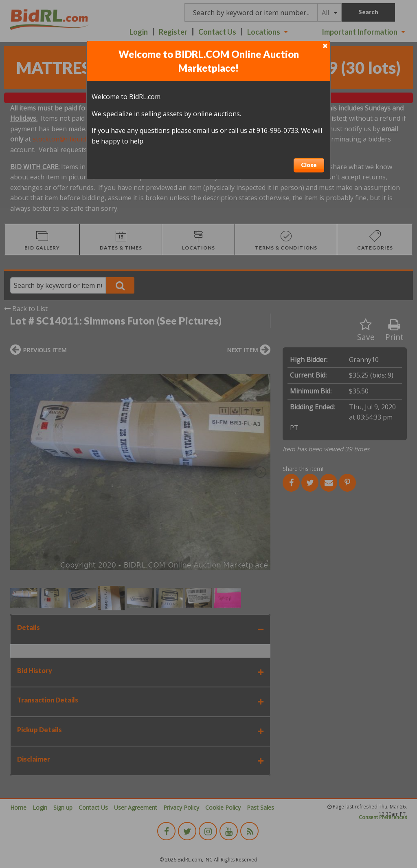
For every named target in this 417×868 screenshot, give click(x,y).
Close (309, 165)
